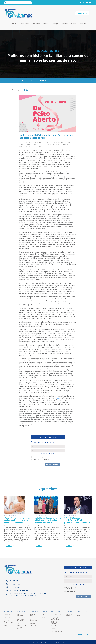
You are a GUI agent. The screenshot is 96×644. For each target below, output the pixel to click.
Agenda (44, 614)
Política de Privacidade (48, 454)
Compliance (36, 24)
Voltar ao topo (85, 635)
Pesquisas (54, 632)
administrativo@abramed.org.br (19, 591)
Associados (25, 24)
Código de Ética (33, 615)
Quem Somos (8, 614)
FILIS (43, 618)
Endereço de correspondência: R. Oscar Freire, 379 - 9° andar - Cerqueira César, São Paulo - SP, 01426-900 (29, 595)
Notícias (65, 24)
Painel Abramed (56, 614)
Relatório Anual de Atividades (56, 618)
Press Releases (78, 615)
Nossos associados (21, 615)
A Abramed (14, 24)
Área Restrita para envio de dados (21, 626)
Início (22, 80)
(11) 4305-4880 (14, 581)
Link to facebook (81, 3)
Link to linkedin (87, 3)
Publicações (55, 24)
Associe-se (82, 14)
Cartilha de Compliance (33, 620)
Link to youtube (90, 3)
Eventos (45, 24)
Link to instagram (84, 3)
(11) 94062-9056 (15, 584)
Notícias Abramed (41, 80)
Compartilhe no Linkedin (24, 90)
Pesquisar (6, 3)
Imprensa (74, 24)
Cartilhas (54, 629)
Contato (83, 24)
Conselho (7, 618)
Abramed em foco (69, 615)
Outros (60, 632)
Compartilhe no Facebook (27, 90)
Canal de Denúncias (33, 625)
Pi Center (59, 398)
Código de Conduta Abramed (54, 624)
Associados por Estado (21, 620)
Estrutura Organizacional (9, 622)
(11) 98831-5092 (14, 588)
